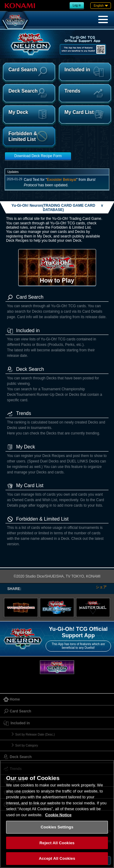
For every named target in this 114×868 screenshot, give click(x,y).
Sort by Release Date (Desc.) (35, 734)
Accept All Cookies (57, 858)
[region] (57, 814)
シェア (101, 587)
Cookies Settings (57, 827)
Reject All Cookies (57, 843)
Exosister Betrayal (62, 180)
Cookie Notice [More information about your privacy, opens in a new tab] (59, 815)
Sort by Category (27, 745)
